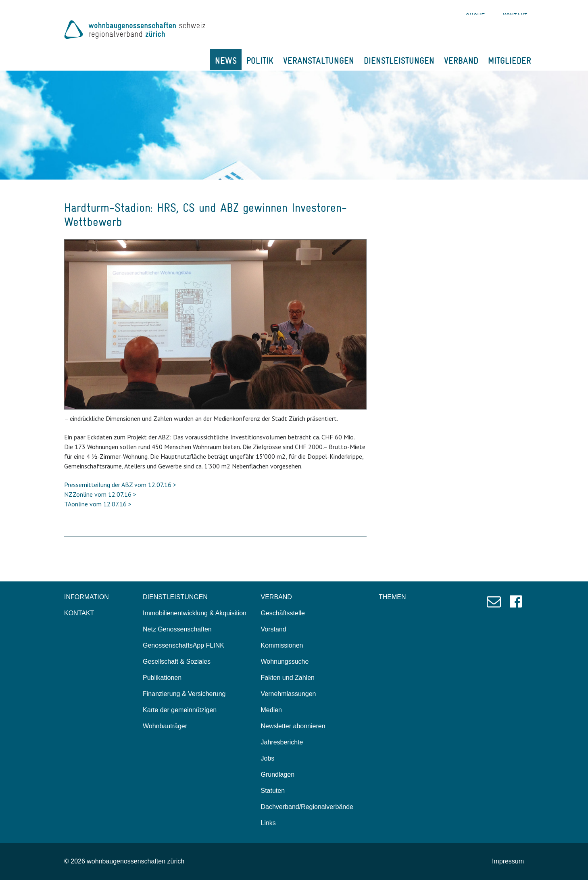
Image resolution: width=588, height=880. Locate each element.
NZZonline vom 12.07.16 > (100, 494)
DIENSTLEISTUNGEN (399, 61)
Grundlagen (278, 774)
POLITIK (260, 61)
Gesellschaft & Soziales (177, 662)
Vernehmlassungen (289, 694)
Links (268, 823)
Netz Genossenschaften (177, 629)
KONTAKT (79, 613)
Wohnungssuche (285, 662)
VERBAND (461, 61)
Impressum (508, 861)
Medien (271, 710)
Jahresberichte (282, 742)
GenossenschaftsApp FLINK (183, 645)
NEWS (226, 61)
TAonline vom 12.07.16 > (98, 504)
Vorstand (274, 629)
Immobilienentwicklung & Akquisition (195, 613)
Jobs (268, 758)
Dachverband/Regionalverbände (307, 807)
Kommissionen (282, 645)
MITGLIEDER (510, 61)
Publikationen (162, 678)
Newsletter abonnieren (293, 726)
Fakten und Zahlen (288, 678)
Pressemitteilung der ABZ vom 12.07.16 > (120, 485)
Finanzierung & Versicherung (184, 694)
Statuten (273, 791)
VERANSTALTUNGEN (319, 61)
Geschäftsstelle (283, 613)
